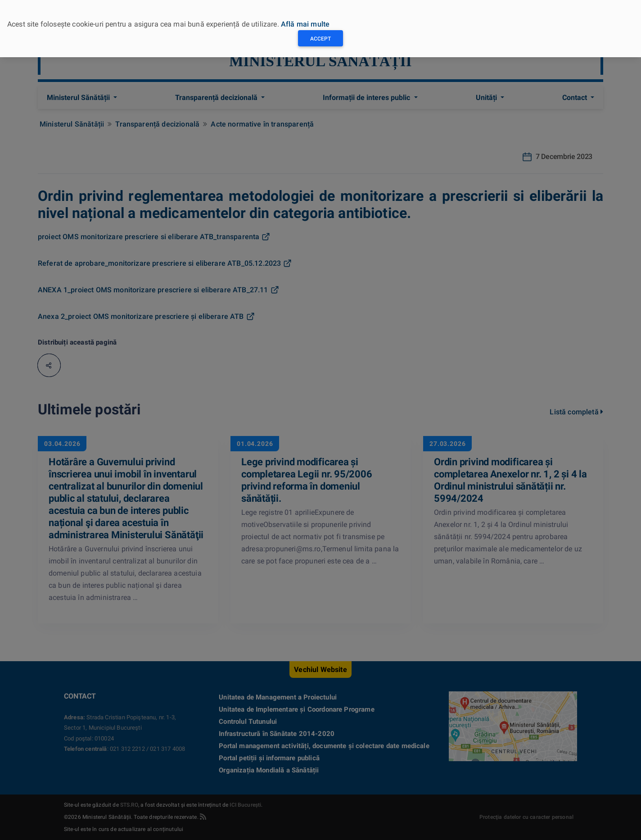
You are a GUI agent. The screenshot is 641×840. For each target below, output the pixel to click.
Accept (320, 39)
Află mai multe (305, 24)
